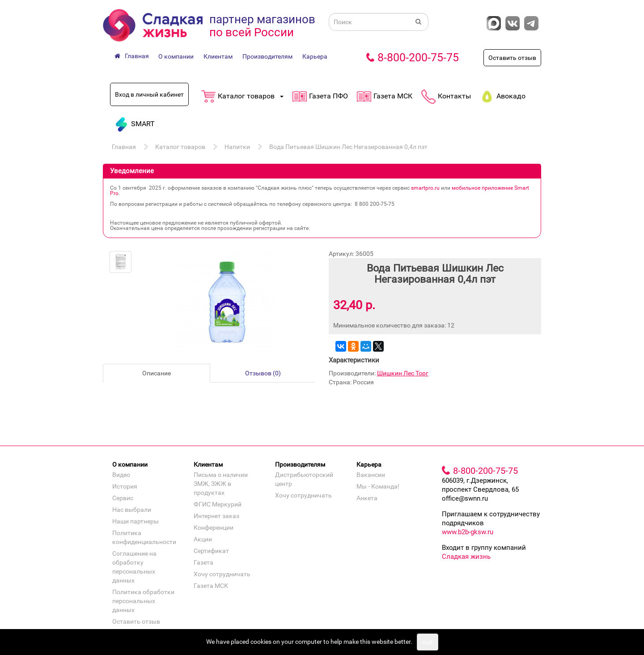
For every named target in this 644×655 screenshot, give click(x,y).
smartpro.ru (425, 188)
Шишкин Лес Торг (403, 373)
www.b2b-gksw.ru (468, 532)
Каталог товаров (180, 147)
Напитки (237, 147)
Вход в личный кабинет (149, 94)
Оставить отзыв (512, 58)
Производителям (267, 56)
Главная (124, 147)
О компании (176, 56)
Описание (157, 373)
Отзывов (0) (263, 373)
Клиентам (218, 56)
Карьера (315, 56)
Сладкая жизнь (466, 557)
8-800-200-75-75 (418, 57)
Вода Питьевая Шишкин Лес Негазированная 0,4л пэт (348, 147)
